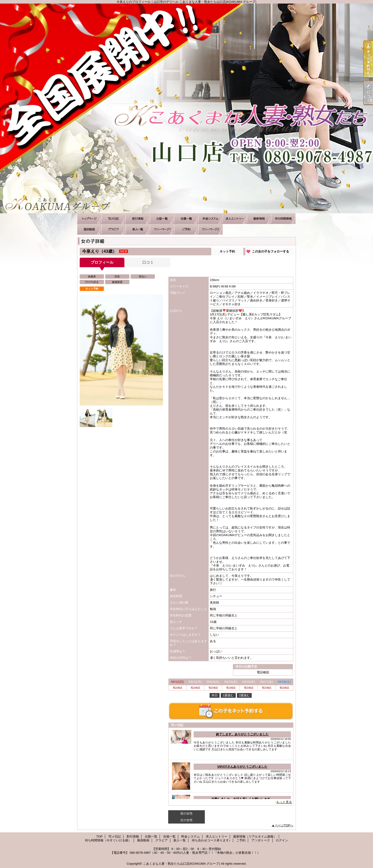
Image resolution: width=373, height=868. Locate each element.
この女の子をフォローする (270, 251)
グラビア (113, 229)
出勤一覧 (162, 219)
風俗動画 (89, 229)
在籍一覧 (186, 219)
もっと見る (284, 802)
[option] (121, 350)
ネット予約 (227, 251)
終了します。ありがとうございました (242, 734)
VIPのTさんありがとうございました (242, 767)
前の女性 (186, 813)
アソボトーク (211, 229)
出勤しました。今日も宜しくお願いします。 (242, 799)
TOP (89, 219)
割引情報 (138, 219)
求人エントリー (235, 219)
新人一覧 (138, 229)
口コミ (148, 262)
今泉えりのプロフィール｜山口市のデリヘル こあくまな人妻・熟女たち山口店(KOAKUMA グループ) (186, 108)
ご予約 (186, 229)
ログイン (282, 840)
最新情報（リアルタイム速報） (259, 219)
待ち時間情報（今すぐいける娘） (283, 219)
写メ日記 (113, 219)
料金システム (211, 219)
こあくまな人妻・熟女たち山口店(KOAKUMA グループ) (182, 864)
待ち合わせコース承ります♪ (162, 229)
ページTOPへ (284, 825)
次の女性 (186, 820)
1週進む (228, 695)
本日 (215, 695)
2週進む (244, 695)
